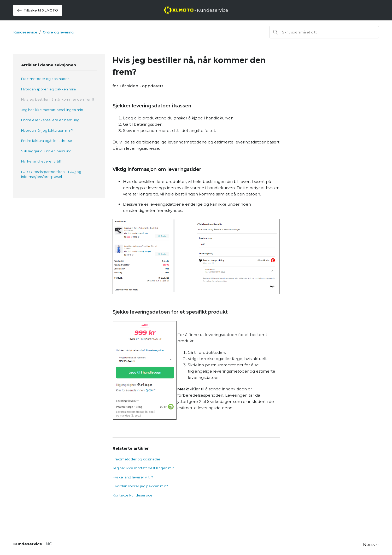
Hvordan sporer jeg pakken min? (49, 89)
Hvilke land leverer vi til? (41, 161)
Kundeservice (25, 32)
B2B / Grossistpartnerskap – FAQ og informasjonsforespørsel (51, 174)
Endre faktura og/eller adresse (47, 141)
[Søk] (324, 32)
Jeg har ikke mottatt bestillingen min (52, 110)
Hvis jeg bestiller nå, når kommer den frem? (58, 99)
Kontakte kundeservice (133, 495)
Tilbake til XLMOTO (38, 10)
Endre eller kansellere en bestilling (50, 120)
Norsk (371, 544)
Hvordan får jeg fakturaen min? (47, 130)
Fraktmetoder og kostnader (45, 79)
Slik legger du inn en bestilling (46, 151)
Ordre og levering (58, 32)
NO (49, 544)
